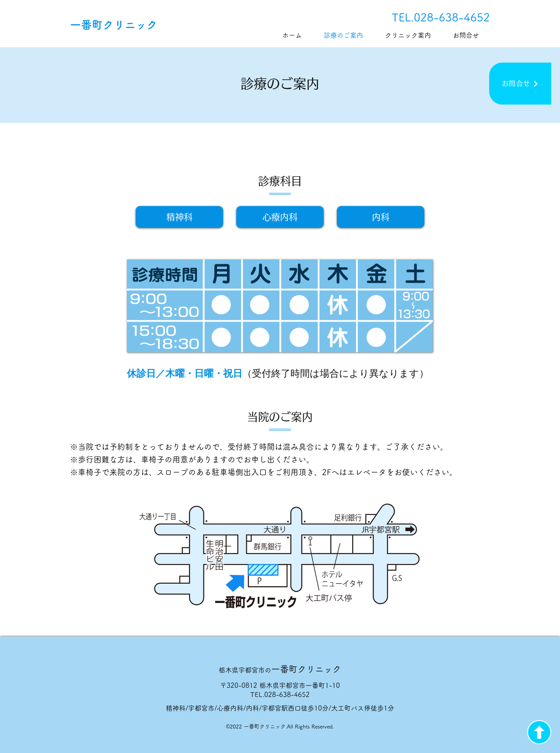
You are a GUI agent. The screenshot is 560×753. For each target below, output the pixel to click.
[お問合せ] (520, 84)
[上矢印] (539, 732)
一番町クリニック (114, 25)
